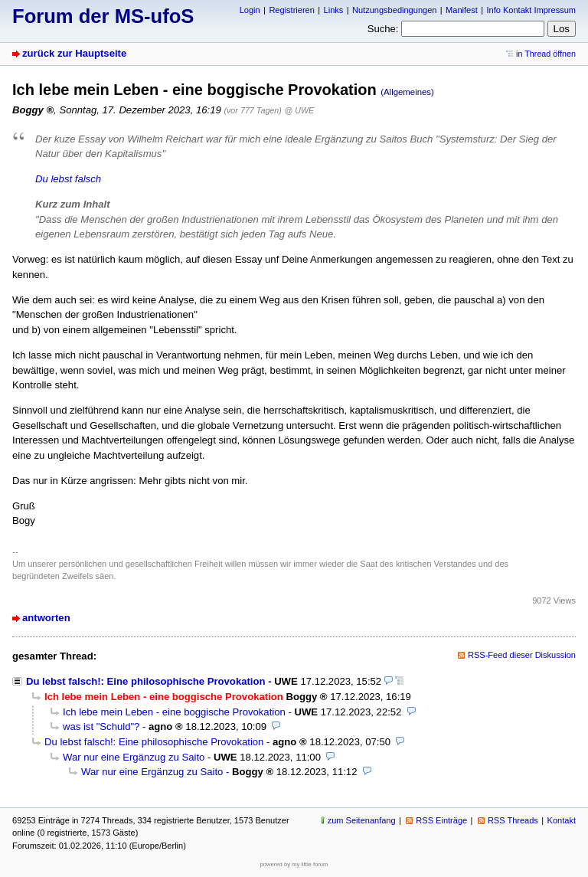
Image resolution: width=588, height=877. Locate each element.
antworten (46, 618)
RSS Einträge (441, 820)
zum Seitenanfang (362, 820)
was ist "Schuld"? (101, 726)
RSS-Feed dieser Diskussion (522, 655)
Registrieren (291, 10)
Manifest (462, 10)
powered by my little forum (294, 864)
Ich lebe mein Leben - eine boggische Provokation (174, 712)
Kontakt (562, 820)
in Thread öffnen (546, 54)
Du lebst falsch (68, 179)
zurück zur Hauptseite (74, 53)
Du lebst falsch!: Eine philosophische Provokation (146, 681)
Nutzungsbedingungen (394, 10)
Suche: (383, 29)
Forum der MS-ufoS (103, 16)
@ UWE (299, 110)
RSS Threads (513, 820)
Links (334, 10)
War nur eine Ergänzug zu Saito (134, 757)
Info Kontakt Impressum (532, 10)
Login (250, 10)
